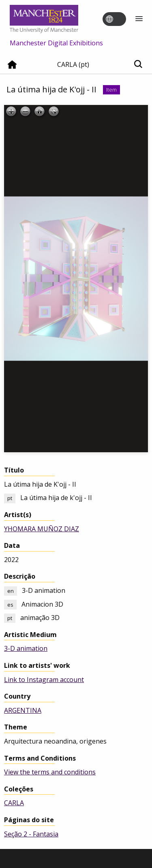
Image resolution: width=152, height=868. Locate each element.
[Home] (12, 68)
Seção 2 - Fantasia (31, 834)
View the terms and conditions (50, 772)
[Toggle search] (138, 65)
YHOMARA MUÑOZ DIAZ (42, 529)
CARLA (14, 803)
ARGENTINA (23, 710)
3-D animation (26, 648)
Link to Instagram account (44, 680)
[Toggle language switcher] (120, 19)
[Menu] (139, 19)
